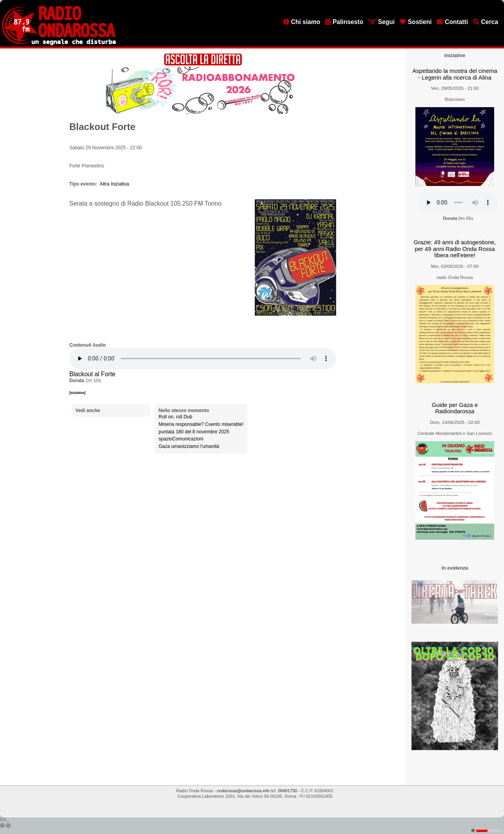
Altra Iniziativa (114, 184)
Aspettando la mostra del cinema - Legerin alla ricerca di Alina (455, 74)
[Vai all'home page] (59, 44)
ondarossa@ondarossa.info (243, 791)
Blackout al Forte (92, 374)
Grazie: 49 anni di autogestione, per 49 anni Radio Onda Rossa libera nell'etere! (455, 249)
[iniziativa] (77, 393)
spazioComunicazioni (181, 439)
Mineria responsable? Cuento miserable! (201, 424)
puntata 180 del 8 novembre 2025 (194, 432)
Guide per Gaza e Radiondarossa (455, 408)
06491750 (288, 791)
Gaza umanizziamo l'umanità (189, 446)
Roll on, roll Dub (175, 417)
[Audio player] (203, 358)
